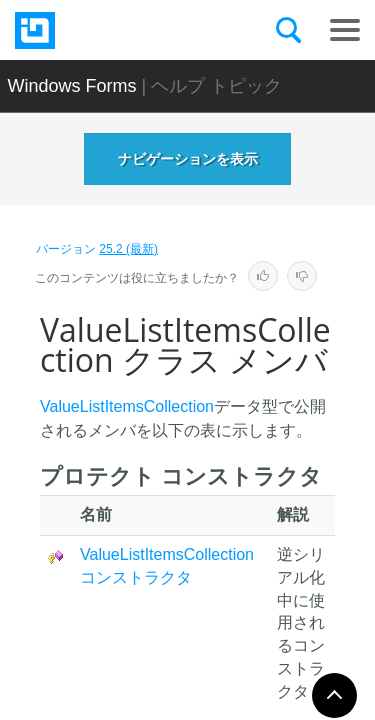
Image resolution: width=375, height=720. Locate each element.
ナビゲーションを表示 (188, 159)
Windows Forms (72, 86)
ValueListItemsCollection (127, 406)
